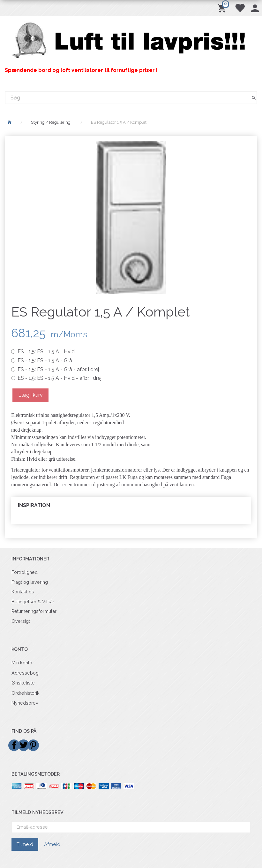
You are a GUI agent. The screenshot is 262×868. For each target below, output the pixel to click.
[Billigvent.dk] (131, 40)
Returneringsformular (34, 611)
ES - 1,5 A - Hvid (46, 352)
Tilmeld (25, 844)
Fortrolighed (25, 572)
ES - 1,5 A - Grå (45, 360)
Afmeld (52, 844)
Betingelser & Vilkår (33, 602)
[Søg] (254, 98)
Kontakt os (23, 592)
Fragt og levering (30, 582)
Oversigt (21, 621)
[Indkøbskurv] (223, 8)
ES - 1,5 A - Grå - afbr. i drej (58, 369)
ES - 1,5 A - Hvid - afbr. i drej (60, 378)
